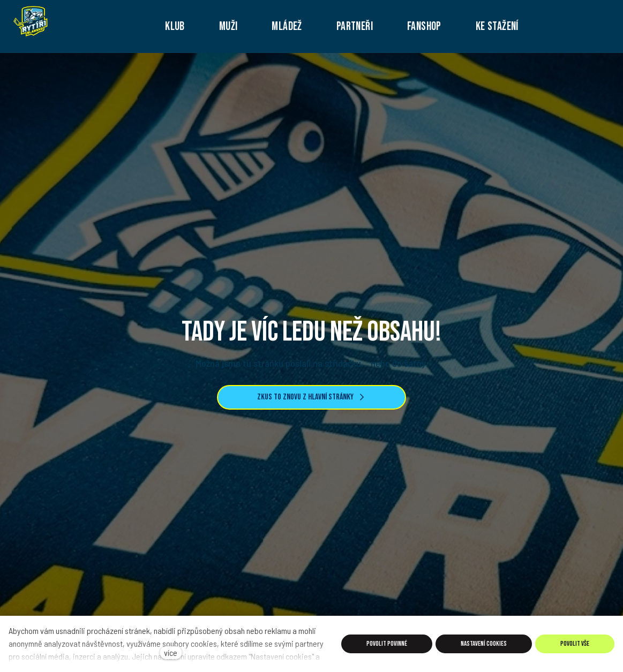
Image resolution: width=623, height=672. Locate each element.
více (171, 652)
